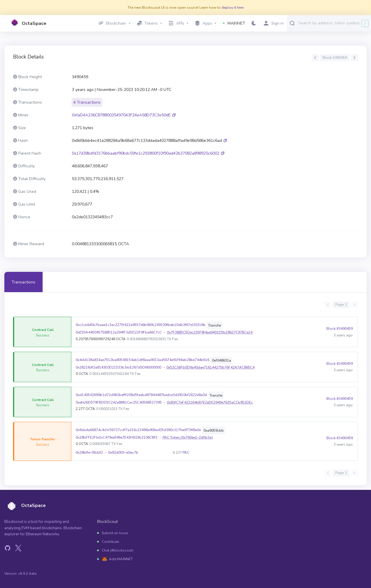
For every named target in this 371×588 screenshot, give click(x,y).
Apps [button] (204, 23)
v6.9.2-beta (27, 574)
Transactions (23, 282)
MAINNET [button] (234, 23)
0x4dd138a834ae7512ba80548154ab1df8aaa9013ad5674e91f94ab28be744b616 (142, 360)
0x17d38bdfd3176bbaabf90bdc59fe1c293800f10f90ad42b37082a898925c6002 (146, 153)
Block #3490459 (340, 332)
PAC (186, 453)
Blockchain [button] (112, 23)
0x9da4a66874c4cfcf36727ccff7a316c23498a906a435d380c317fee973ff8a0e (138, 430)
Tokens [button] (148, 23)
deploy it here (232, 8)
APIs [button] (177, 23)
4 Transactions (87, 102)
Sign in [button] (274, 23)
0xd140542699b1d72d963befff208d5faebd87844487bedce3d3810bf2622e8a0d (141, 395)
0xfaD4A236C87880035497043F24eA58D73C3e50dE (121, 115)
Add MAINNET (121, 559)
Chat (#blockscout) (118, 550)
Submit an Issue (115, 533)
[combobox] (333, 23)
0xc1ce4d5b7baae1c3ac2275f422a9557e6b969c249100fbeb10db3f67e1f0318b (141, 325)
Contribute (110, 542)
